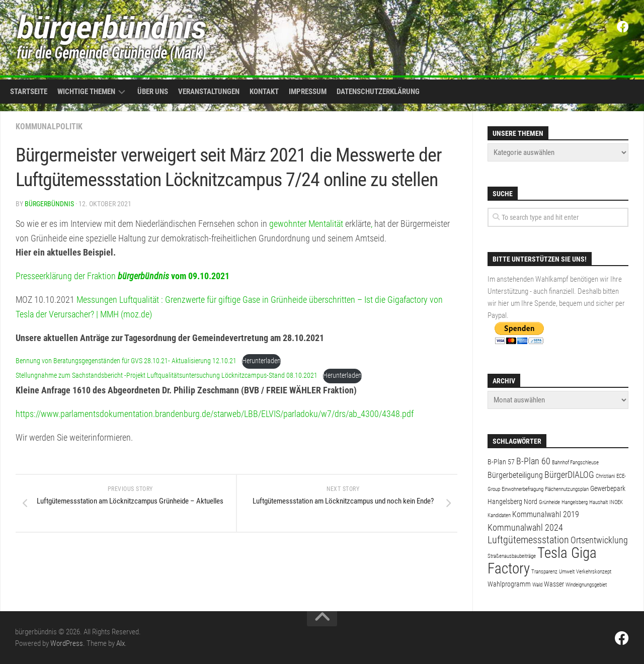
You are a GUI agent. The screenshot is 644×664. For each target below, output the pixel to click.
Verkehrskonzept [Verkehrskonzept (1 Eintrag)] (594, 572)
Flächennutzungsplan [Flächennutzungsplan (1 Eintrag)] (567, 489)
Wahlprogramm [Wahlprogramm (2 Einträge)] (509, 584)
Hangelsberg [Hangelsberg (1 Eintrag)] (575, 502)
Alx (120, 643)
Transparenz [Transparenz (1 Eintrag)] (544, 572)
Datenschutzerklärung (378, 92)
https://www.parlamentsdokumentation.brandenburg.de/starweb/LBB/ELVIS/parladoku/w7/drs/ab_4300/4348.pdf (215, 414)
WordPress (67, 643)
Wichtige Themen (86, 92)
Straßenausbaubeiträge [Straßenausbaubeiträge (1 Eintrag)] (512, 556)
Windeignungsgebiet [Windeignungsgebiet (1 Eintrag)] (586, 585)
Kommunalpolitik (49, 127)
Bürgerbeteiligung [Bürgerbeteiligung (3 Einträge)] (515, 475)
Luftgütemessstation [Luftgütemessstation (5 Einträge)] (528, 540)
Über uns (153, 92)
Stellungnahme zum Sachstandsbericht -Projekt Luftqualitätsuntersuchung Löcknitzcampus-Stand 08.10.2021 (167, 376)
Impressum (308, 92)
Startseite (29, 92)
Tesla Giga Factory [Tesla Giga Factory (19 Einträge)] (542, 561)
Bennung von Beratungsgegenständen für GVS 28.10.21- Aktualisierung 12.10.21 (126, 361)
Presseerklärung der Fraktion (123, 276)
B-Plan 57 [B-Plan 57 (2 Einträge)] (501, 462)
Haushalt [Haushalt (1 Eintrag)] (598, 502)
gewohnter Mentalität (306, 224)
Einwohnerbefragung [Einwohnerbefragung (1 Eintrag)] (522, 489)
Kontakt (264, 92)
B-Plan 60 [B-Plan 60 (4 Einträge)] (533, 461)
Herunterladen (261, 361)
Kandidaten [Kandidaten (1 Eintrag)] (499, 515)
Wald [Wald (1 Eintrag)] (537, 585)
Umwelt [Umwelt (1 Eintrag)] (567, 572)
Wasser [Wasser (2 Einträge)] (554, 584)
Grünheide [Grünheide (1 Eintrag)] (549, 502)
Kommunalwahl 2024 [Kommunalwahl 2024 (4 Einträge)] (525, 527)
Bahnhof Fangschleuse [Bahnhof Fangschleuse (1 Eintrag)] (575, 463)
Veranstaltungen (209, 92)
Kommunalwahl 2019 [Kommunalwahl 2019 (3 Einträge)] (546, 514)
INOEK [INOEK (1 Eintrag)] (616, 502)
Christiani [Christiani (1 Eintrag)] (605, 476)
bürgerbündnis (49, 204)
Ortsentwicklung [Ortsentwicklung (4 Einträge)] (599, 540)
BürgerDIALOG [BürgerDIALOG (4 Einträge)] (569, 475)
